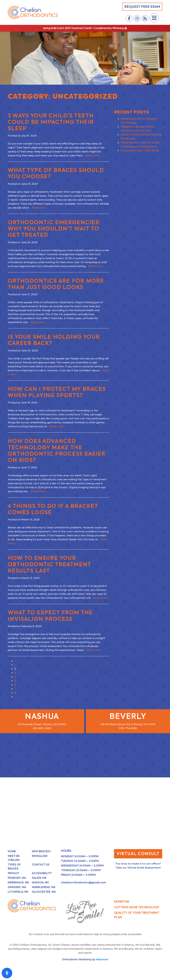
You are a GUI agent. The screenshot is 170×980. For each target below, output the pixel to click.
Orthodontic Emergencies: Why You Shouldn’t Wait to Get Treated (54, 229)
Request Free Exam (142, 7)
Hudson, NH (40, 882)
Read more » (93, 156)
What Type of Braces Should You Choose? (56, 173)
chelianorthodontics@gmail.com (84, 882)
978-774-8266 (128, 729)
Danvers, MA (17, 887)
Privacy (13, 873)
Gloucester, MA (44, 892)
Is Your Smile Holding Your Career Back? (54, 340)
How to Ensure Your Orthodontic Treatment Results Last (49, 564)
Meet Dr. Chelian (14, 858)
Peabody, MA (17, 878)
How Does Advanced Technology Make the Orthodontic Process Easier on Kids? (57, 450)
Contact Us (41, 865)
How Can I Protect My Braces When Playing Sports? (57, 392)
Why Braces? (41, 851)
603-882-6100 (42, 729)
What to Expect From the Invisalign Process (50, 616)
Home (12, 851)
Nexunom (102, 959)
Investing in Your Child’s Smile (140, 151)
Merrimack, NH (18, 882)
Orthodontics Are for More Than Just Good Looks (56, 284)
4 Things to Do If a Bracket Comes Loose (53, 509)
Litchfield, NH (18, 892)
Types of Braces (14, 867)
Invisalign (40, 856)
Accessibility (42, 873)
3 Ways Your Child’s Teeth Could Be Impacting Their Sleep (51, 122)
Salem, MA (39, 878)
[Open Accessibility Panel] (7, 973)
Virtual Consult (138, 854)
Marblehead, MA (44, 887)
